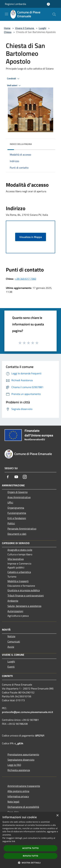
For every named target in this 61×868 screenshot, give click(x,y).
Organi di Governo (17, 492)
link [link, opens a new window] (13, 841)
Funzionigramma (17, 513)
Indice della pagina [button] (21, 144)
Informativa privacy (18, 796)
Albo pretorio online (18, 791)
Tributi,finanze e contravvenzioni (26, 595)
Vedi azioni (14, 86)
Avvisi (11, 647)
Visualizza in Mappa (31, 237)
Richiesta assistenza (19, 770)
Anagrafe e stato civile (20, 550)
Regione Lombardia (15, 4)
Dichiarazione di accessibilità (23, 807)
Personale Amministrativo (22, 529)
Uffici (10, 502)
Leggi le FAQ (14, 765)
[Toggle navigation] (7, 14)
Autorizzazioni (15, 611)
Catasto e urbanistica (19, 572)
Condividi (14, 79)
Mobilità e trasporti (18, 581)
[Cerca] (54, 14)
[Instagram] (25, 477)
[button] (31, 863)
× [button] (57, 816)
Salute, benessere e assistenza (24, 606)
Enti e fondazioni (17, 518)
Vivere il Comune (25, 28)
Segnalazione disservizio (21, 760)
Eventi (11, 667)
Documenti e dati (17, 534)
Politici (11, 523)
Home (7, 28)
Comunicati (14, 641)
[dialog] (30, 840)
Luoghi (42, 28)
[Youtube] (16, 477)
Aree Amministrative (19, 497)
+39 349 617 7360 (26, 279)
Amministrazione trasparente (24, 786)
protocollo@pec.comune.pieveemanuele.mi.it (27, 712)
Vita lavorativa (16, 559)
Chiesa (8, 32)
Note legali (13, 802)
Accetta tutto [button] (30, 848)
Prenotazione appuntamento (23, 754)
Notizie (11, 636)
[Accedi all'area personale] (48, 4)
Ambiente (13, 601)
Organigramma (16, 508)
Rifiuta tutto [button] (30, 856)
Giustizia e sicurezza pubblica (24, 590)
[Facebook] (8, 477)
